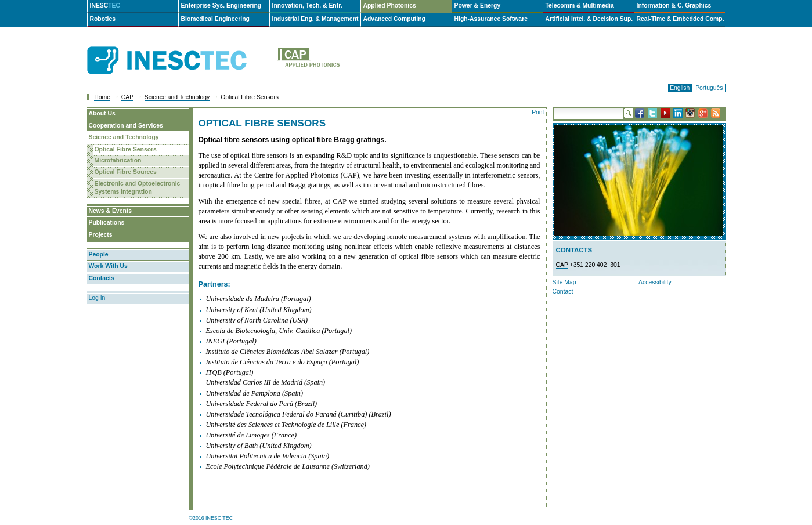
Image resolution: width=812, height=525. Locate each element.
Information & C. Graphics (674, 6)
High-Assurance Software (491, 19)
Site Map (564, 282)
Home (102, 97)
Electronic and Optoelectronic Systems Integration (138, 188)
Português (709, 88)
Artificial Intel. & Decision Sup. (589, 19)
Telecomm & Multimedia (580, 6)
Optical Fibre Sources (126, 172)
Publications (107, 222)
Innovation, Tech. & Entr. (307, 6)
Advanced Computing (394, 19)
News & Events (111, 211)
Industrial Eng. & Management (315, 19)
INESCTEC (180, 48)
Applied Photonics (390, 6)
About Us (102, 113)
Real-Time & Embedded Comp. (681, 19)
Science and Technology (177, 97)
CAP (127, 97)
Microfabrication (118, 160)
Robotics (103, 19)
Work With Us (108, 266)
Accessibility (655, 282)
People (99, 254)
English (680, 88)
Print (538, 112)
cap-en (355, 61)
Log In (97, 298)
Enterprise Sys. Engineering (221, 6)
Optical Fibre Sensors (126, 149)
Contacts (102, 278)
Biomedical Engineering (215, 19)
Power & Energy (478, 6)
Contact (563, 292)
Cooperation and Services (126, 126)
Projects (101, 235)
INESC (105, 6)
